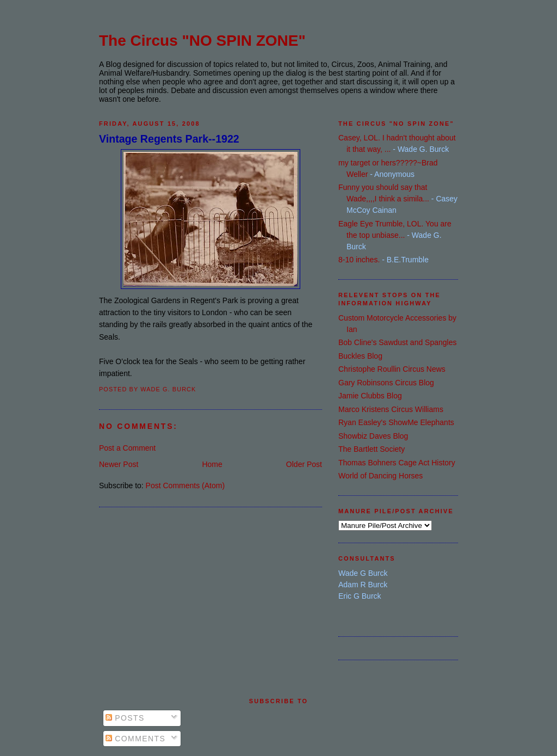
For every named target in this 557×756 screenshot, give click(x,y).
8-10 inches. (359, 260)
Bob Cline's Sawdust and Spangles (397, 342)
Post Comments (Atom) (185, 485)
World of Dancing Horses (380, 476)
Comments (135, 739)
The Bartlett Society (372, 449)
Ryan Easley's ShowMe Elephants (396, 422)
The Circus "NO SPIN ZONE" (202, 41)
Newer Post (119, 464)
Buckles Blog (360, 356)
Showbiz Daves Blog (373, 436)
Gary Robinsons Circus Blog (386, 383)
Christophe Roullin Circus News (392, 369)
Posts (125, 718)
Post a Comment (127, 448)
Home (212, 464)
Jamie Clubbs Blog (370, 396)
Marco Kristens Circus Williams (391, 409)
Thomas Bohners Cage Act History (397, 463)
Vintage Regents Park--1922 (169, 139)
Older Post (304, 464)
